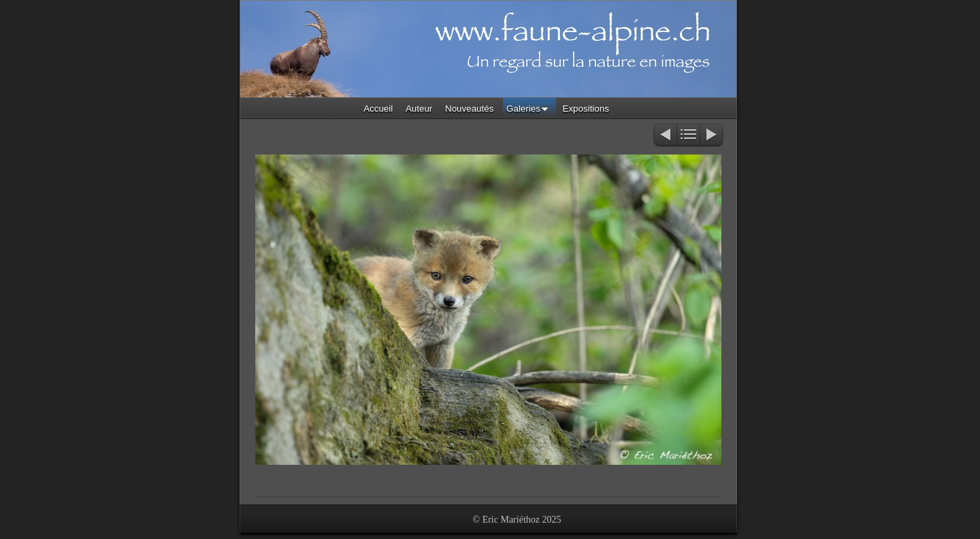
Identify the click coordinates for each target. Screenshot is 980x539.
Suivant (712, 136)
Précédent (665, 136)
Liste (688, 136)
